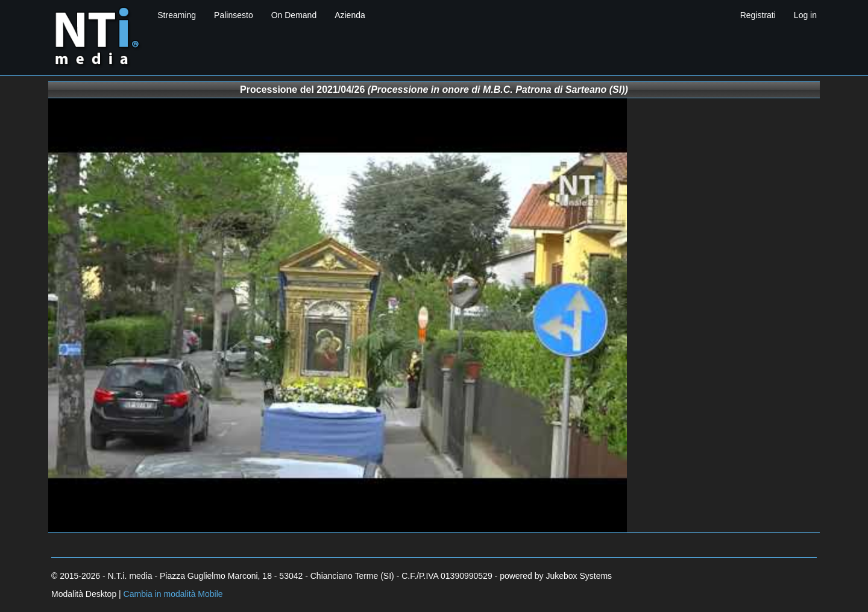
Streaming (177, 15)
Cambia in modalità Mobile (173, 594)
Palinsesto (234, 15)
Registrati (758, 15)
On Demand (294, 15)
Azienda (350, 15)
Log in (805, 15)
